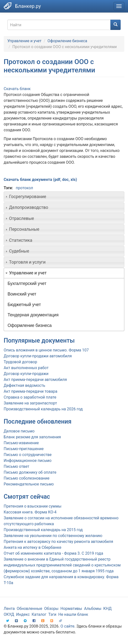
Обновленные (29, 609)
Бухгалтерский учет (27, 283)
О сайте (67, 626)
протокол (24, 188)
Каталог (39, 614)
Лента (9, 609)
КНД (107, 609)
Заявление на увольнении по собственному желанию (53, 536)
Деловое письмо (19, 431)
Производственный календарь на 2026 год (43, 409)
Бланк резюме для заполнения (32, 437)
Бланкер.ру (28, 6)
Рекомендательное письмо (29, 484)
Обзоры (52, 609)
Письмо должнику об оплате (30, 472)
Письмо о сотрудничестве (28, 455)
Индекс (23, 614)
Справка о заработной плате (30, 397)
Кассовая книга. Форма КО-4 (30, 512)
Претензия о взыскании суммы (33, 506)
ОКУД (9, 614)
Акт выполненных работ (26, 368)
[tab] (64, 197)
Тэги (52, 614)
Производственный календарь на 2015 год (43, 530)
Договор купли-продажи (26, 374)
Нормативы (71, 609)
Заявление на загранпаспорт (30, 403)
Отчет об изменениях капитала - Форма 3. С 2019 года (53, 553)
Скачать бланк (17, 89)
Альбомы (93, 609)
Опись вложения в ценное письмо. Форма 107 (46, 350)
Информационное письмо (28, 461)
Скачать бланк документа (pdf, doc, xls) (40, 180)
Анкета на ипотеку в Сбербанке (33, 547)
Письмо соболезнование (27, 478)
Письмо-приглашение (24, 449)
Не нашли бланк (73, 614)
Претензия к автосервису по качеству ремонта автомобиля (58, 542)
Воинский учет (22, 294)
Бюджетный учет (24, 305)
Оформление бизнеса (67, 41)
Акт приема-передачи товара (30, 391)
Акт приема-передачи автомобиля (35, 380)
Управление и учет (24, 41)
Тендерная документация (33, 315)
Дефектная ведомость (24, 385)
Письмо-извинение (21, 443)
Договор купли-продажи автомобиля (38, 356)
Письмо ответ (17, 466)
